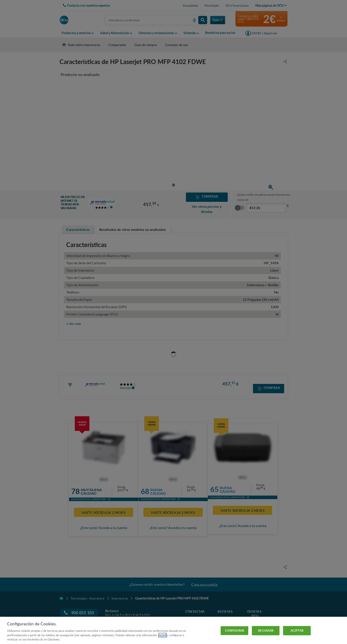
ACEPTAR (297, 630)
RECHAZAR (266, 630)
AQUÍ (162, 635)
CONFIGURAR (235, 630)
